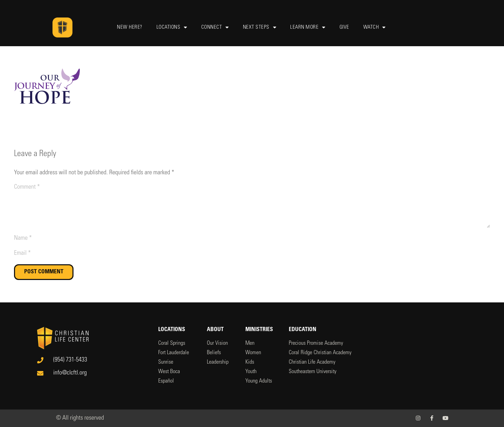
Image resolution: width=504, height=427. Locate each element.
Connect (215, 27)
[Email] (252, 254)
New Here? (130, 27)
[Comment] (252, 205)
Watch (374, 27)
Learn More (308, 27)
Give (344, 27)
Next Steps (260, 27)
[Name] (252, 239)
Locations (172, 27)
